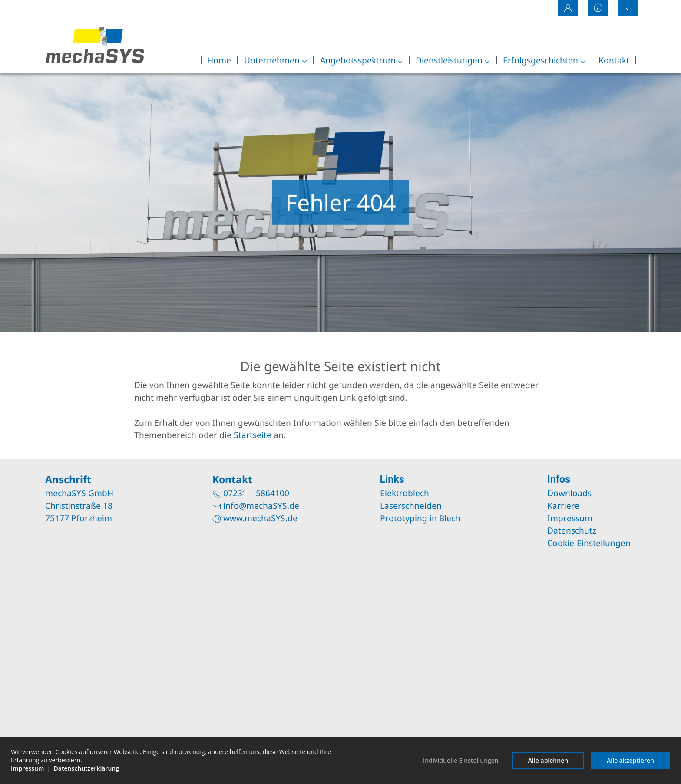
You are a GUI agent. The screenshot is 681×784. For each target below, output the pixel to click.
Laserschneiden (411, 506)
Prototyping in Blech (420, 518)
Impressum (570, 518)
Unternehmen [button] (276, 60)
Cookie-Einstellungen (589, 543)
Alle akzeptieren (630, 760)
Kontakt (614, 60)
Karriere (563, 506)
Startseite (253, 435)
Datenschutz (572, 530)
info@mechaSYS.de (261, 506)
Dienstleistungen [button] (453, 60)
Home (219, 60)
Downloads (569, 493)
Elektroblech (405, 493)
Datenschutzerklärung (86, 768)
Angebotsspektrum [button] (362, 60)
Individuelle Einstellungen (461, 760)
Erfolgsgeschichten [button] (544, 60)
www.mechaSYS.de (260, 518)
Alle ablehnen (548, 760)
